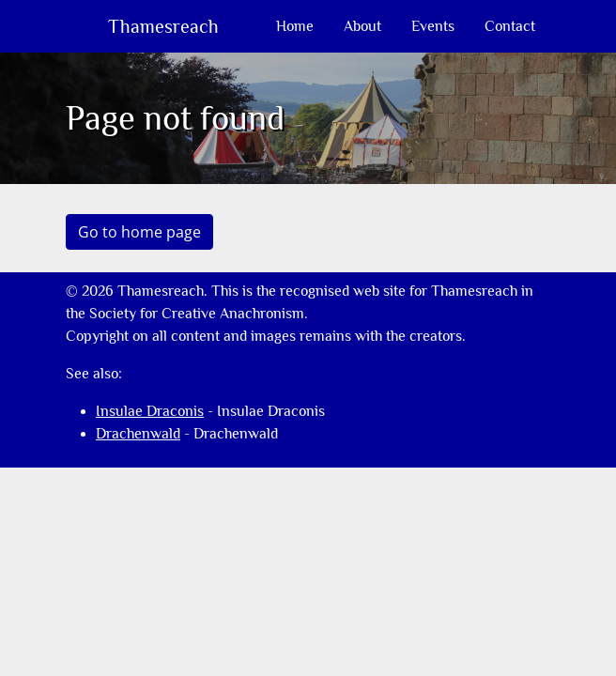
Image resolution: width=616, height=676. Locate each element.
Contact (510, 26)
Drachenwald (138, 434)
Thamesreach (161, 26)
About (362, 26)
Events (433, 26)
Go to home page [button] (139, 232)
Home (295, 26)
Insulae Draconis (150, 411)
